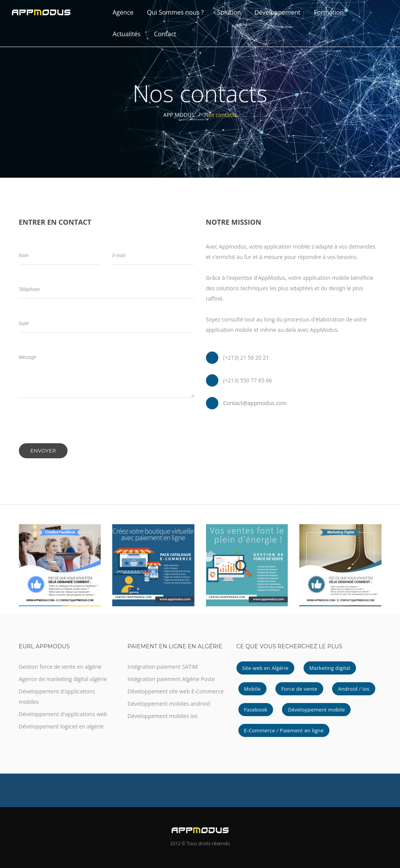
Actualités (127, 34)
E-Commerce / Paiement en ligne (284, 730)
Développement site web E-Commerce (176, 691)
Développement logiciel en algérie (61, 726)
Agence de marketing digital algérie (63, 679)
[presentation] (78, 428)
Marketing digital (330, 668)
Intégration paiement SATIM (163, 667)
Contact (165, 34)
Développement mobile (316, 710)
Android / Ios (354, 689)
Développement (278, 12)
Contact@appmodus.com (255, 403)
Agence (123, 12)
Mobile (252, 689)
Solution (229, 12)
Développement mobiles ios (163, 716)
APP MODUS (179, 115)
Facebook (256, 710)
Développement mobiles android (169, 704)
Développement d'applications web (63, 714)
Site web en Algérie (266, 668)
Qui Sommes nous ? (175, 12)
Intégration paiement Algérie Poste (171, 679)
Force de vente (299, 689)
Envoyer (43, 451)
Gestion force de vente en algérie (60, 667)
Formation (329, 12)
